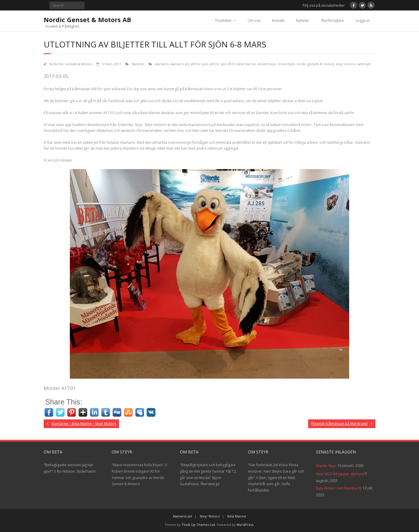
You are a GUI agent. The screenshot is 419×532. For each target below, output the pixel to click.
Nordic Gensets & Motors (73, 64)
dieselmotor (267, 64)
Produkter (224, 21)
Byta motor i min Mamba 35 (339, 488)
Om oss (254, 21)
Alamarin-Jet (182, 516)
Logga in (363, 21)
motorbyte (286, 64)
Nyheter (303, 21)
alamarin (162, 64)
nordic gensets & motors (315, 64)
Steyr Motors (210, 516)
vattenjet (364, 64)
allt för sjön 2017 (222, 64)
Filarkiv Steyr (326, 466)
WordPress (245, 525)
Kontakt (278, 21)
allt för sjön (199, 64)
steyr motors (346, 64)
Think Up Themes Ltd (198, 525)
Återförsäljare (332, 21)
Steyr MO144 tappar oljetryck (340, 474)
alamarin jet (180, 64)
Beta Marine (237, 516)
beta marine (246, 64)
